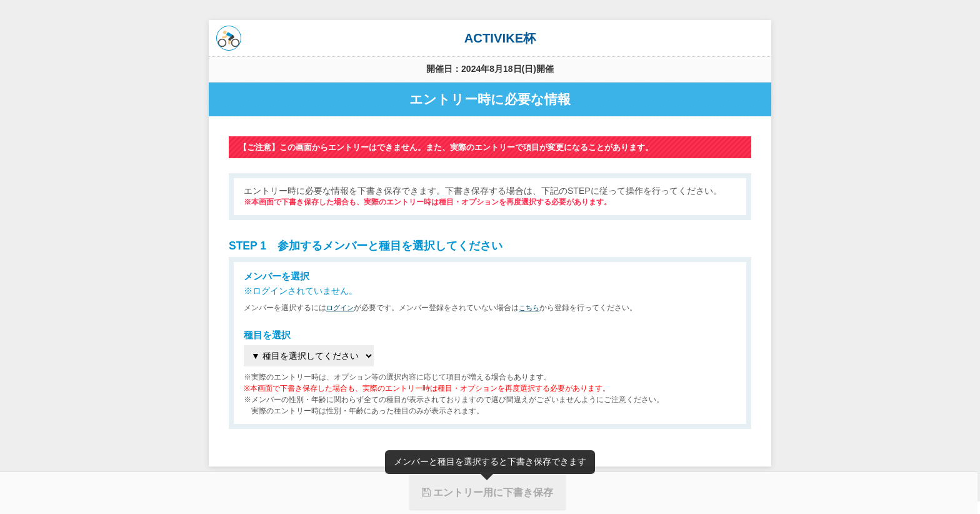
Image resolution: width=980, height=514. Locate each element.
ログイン (341, 308)
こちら (532, 308)
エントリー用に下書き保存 (487, 492)
